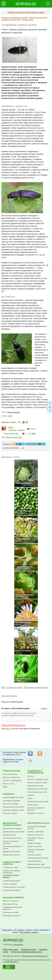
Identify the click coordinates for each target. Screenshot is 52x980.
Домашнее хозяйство (13, 898)
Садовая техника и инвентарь (12, 863)
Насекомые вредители (11, 20)
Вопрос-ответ (8, 784)
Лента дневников (10, 774)
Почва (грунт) (33, 805)
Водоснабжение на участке (39, 867)
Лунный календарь (11, 804)
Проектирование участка (38, 858)
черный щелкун (13, 412)
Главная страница (12, 771)
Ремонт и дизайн (10, 884)
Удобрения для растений (38, 802)
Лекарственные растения (13, 807)
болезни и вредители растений (23, 29)
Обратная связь (10, 949)
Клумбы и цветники (35, 832)
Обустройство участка (38, 823)
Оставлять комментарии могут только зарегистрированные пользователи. (26, 717)
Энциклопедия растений (13, 797)
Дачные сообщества (11, 777)
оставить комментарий (13, 437)
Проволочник (28, 20)
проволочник (17, 32)
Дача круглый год (10, 904)
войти (8, 729)
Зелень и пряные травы (37, 783)
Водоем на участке (35, 835)
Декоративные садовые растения (12, 824)
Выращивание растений (37, 789)
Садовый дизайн (34, 855)
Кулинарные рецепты (12, 916)
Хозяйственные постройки (14, 887)
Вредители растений (38, 18)
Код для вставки (12, 448)
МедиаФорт (18, 945)
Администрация (28, 949)
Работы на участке (11, 901)
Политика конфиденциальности (26, 952)
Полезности (9, 794)
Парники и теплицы (35, 813)
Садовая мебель (34, 861)
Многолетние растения (12, 838)
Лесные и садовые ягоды (38, 779)
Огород (30, 776)
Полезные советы (10, 813)
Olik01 (10, 416)
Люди (5, 787)
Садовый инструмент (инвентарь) (12, 872)
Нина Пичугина (27, 956)
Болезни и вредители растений (14, 18)
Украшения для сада (36, 864)
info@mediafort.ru (12, 962)
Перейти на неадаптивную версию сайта (26, 12)
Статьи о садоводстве (12, 780)
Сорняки (31, 795)
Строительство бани (11, 890)
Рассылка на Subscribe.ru (30, 761)
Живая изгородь (34, 843)
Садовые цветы (9, 835)
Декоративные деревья (13, 828)
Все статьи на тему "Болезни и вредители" (25, 687)
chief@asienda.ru (41, 956)
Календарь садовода (12, 801)
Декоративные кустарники (14, 832)
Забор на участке (35, 846)
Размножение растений (37, 792)
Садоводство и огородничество (35, 772)
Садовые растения (35, 786)
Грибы (30, 798)
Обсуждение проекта (29, 932)
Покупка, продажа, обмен (13, 810)
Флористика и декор (11, 855)
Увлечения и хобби (11, 912)
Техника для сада (10, 867)
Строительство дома (11, 881)
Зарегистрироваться (13, 725)
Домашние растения (11, 852)
